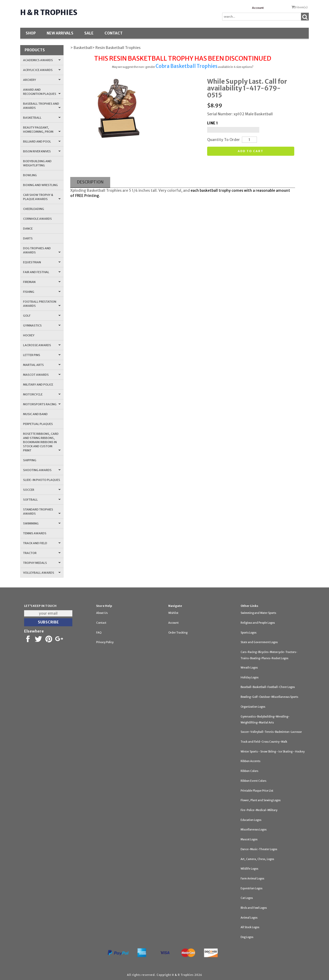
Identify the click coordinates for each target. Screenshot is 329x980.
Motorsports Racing (42, 404)
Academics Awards (42, 60)
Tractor (42, 553)
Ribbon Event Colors (253, 781)
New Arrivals (60, 33)
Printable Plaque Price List (257, 791)
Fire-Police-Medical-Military (259, 810)
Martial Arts (42, 365)
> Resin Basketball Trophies (116, 48)
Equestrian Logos (251, 888)
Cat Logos (247, 898)
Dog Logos (247, 937)
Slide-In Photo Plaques (42, 480)
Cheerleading (34, 209)
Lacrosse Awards (42, 345)
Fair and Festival (42, 272)
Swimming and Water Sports (258, 613)
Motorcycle (42, 394)
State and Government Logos (259, 642)
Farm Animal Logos (252, 879)
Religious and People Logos (258, 623)
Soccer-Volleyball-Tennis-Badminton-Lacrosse (271, 732)
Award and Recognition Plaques (42, 92)
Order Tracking (178, 633)
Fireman (42, 282)
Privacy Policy (105, 642)
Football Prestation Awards (42, 304)
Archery (42, 80)
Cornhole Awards (37, 219)
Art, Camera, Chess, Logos (257, 859)
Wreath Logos (249, 668)
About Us (102, 613)
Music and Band (35, 414)
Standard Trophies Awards (42, 512)
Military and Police (38, 385)
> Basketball (81, 48)
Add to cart (251, 151)
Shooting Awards (42, 470)
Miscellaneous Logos (254, 830)
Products (35, 50)
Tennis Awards (35, 533)
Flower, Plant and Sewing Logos (261, 800)
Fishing (42, 292)
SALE (89, 33)
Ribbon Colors (249, 771)
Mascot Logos (249, 839)
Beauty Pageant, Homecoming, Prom (42, 130)
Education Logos (251, 820)
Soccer (42, 490)
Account (258, 8)
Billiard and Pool (42, 141)
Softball (42, 500)
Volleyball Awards (42, 573)
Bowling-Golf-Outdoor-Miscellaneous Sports (269, 697)
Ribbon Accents (250, 761)
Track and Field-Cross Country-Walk (264, 742)
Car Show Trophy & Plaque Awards (42, 197)
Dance (28, 229)
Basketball (42, 118)
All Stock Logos (250, 927)
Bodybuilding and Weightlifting (37, 163)
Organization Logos (253, 707)
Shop (31, 33)
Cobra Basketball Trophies (187, 66)
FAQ (99, 633)
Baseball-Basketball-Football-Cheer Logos (268, 687)
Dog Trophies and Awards (42, 250)
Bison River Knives (42, 151)
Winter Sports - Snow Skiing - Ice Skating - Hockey (273, 752)
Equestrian (42, 262)
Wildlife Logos (249, 869)
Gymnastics (42, 325)
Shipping (30, 460)
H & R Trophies (49, 12)
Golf (42, 316)
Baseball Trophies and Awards (42, 106)
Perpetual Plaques (38, 424)
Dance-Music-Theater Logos (259, 849)
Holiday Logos (250, 677)
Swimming (42, 523)
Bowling (30, 175)
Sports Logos (248, 633)
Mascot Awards (42, 375)
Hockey (29, 335)
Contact (114, 33)
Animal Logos (249, 918)
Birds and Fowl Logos (254, 908)
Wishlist (173, 613)
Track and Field (42, 543)
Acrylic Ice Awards (42, 70)
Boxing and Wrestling (40, 185)
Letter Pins (42, 355)
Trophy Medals (42, 563)
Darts (28, 238)
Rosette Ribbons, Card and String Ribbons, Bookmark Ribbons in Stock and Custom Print (42, 442)
